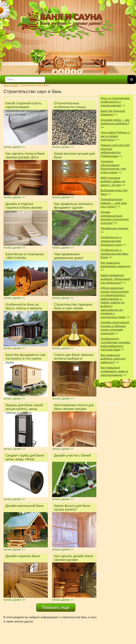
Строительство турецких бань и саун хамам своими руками (73, 307)
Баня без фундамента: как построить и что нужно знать (25, 357)
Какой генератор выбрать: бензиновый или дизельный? (115, 279)
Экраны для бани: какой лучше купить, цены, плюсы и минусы (24, 407)
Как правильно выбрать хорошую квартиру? (113, 359)
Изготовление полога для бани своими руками (74, 407)
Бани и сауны (11, 85)
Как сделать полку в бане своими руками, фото (25, 155)
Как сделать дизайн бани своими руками (73, 558)
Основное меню (132, 84)
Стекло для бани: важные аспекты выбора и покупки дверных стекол (74, 357)
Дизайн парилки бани (23, 556)
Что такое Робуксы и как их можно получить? (115, 136)
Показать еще (56, 607)
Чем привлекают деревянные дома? (69, 256)
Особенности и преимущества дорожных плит (111, 241)
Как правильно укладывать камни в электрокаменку (114, 371)
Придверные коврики (114, 228)
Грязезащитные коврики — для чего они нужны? (114, 203)
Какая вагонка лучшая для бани (74, 155)
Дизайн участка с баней (72, 455)
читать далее (14, 147)
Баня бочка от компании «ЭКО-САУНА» (25, 256)
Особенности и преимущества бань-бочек (115, 254)
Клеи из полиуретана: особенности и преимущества (115, 102)
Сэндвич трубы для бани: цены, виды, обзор (25, 457)
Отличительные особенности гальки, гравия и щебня (70, 105)
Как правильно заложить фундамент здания (73, 206)
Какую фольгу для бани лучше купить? (72, 508)
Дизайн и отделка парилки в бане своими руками (24, 206)
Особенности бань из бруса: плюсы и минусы (24, 306)
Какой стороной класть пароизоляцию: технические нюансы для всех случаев (25, 105)
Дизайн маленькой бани (25, 506)
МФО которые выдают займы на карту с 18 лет (113, 181)
